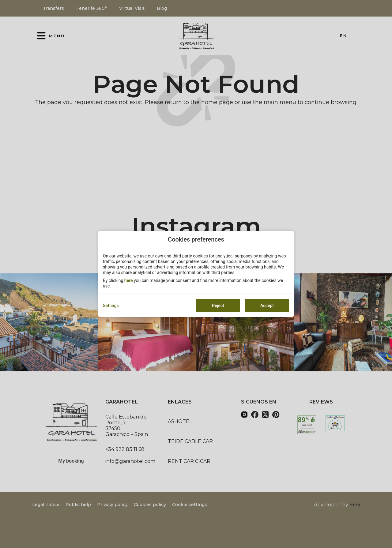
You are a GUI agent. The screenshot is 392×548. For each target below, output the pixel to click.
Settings (111, 306)
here (129, 280)
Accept (267, 306)
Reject (218, 306)
